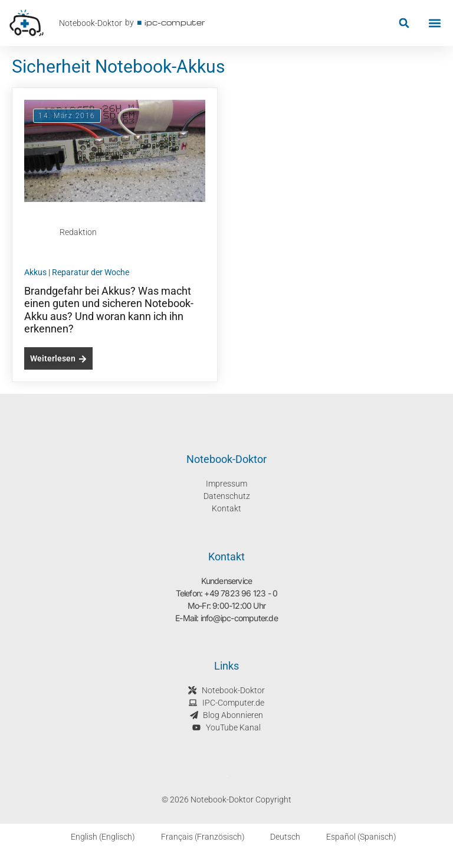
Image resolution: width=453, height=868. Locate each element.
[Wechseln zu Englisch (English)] (96, 837)
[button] (404, 23)
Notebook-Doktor (91, 23)
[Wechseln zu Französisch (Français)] (196, 837)
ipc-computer (175, 22)
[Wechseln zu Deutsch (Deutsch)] (279, 837)
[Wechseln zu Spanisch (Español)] (354, 837)
